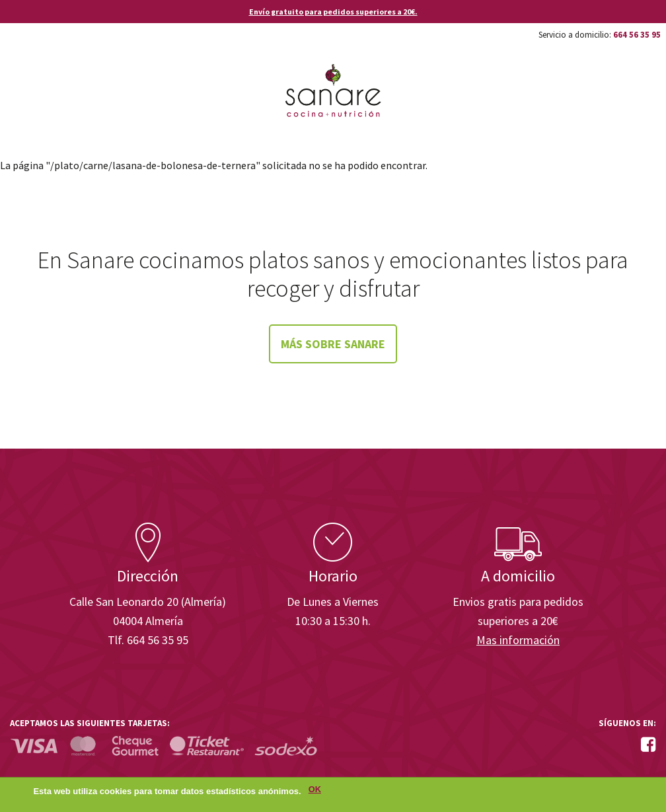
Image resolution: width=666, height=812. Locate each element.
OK (315, 790)
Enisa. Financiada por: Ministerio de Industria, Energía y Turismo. (606, 486)
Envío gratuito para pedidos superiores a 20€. (333, 12)
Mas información (518, 640)
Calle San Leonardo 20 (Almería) (148, 602)
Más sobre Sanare (333, 344)
